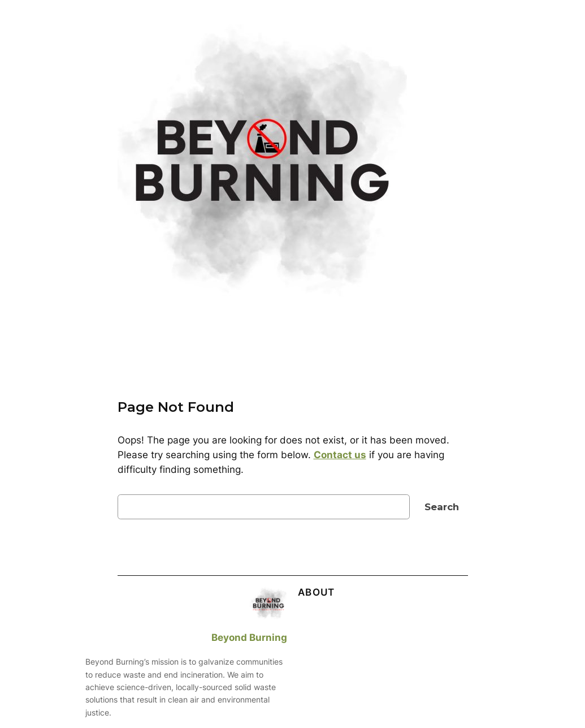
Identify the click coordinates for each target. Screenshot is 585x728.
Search (442, 507)
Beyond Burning (249, 637)
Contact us (340, 455)
